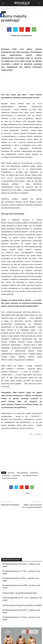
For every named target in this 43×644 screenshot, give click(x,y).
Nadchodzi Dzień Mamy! (10, 505)
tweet (28, 493)
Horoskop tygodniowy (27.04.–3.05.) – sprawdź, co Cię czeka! (22, 599)
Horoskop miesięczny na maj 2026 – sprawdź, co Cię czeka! (21, 587)
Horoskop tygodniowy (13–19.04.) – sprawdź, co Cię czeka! (21, 618)
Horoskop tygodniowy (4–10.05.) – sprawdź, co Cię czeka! (21, 579)
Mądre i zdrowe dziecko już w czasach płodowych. (32, 506)
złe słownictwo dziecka (30, 475)
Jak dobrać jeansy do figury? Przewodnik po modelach (22, 605)
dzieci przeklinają (22, 473)
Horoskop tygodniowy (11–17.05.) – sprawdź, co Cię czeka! (21, 572)
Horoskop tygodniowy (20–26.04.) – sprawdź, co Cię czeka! (21, 611)
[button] (40, 3)
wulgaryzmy (6, 475)
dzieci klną (11, 473)
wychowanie (16, 475)
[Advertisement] (22, 453)
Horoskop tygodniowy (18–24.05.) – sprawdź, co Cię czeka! (21, 565)
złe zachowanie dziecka (10, 478)
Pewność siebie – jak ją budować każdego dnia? (20, 593)
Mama (3, 12)
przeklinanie (34, 473)
